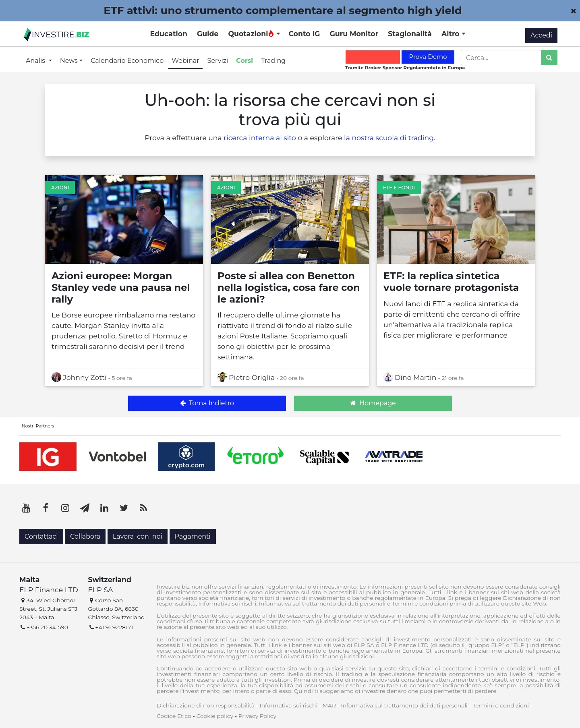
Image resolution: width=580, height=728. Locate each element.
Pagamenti (193, 536)
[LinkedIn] (104, 508)
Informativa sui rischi (288, 705)
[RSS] (143, 508)
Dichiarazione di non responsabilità (206, 705)
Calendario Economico (127, 61)
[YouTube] (26, 508)
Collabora (85, 536)
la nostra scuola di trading (389, 138)
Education (169, 34)
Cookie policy (215, 716)
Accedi (541, 35)
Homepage (373, 403)
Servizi (218, 61)
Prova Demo (428, 57)
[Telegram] (85, 508)
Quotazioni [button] (251, 34)
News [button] (70, 61)
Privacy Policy (257, 716)
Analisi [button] (37, 61)
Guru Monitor (354, 34)
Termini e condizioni (501, 705)
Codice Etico (174, 716)
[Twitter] (124, 508)
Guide (208, 34)
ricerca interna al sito (260, 138)
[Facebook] (46, 508)
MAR (329, 705)
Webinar (185, 61)
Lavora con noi (138, 536)
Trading (273, 61)
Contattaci (41, 536)
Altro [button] (452, 34)
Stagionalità (410, 34)
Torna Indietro (207, 403)
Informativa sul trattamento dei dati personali (404, 705)
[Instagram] (65, 508)
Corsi (244, 61)
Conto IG (304, 34)
